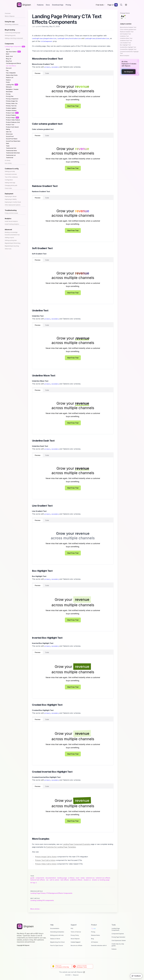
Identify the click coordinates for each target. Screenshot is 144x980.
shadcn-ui (87, 880)
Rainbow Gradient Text (127, 32)
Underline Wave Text (126, 38)
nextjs (83, 878)
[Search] (121, 5)
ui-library (71, 878)
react (77, 878)
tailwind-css (90, 878)
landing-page (62, 878)
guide (32, 878)
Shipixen (76, 975)
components (40, 878)
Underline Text (124, 36)
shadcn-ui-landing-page (101, 880)
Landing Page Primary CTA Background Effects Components (51, 893)
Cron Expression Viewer (119, 940)
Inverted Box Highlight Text (128, 47)
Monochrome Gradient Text (128, 27)
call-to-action (54, 880)
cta (47, 880)
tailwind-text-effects (38, 880)
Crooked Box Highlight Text (128, 49)
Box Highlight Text (125, 45)
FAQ (72, 928)
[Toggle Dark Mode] (126, 5)
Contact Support (76, 942)
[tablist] (73, 73)
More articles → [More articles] (36, 909)
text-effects (65, 880)
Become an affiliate (76, 945)
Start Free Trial (73, 106)
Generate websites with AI (99, 945)
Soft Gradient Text (125, 34)
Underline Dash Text (126, 41)
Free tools (100, 5)
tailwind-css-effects (103, 878)
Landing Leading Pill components (42, 900)
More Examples (125, 56)
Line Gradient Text (125, 43)
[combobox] (123, 17)
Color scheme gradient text (128, 30)
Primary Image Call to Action (46, 857)
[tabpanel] (73, 96)
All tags (34, 883)
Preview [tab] (38, 73)
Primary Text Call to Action (45, 860)
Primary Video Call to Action (46, 864)
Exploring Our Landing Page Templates (61, 847)
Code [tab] (47, 73)
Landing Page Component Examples (76, 844)
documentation (51, 878)
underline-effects (76, 880)
